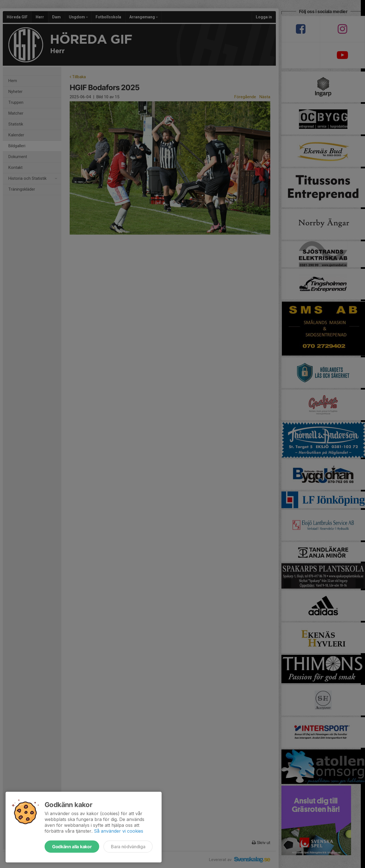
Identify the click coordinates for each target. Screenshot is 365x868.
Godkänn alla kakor (72, 847)
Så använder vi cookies (119, 831)
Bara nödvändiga (128, 847)
